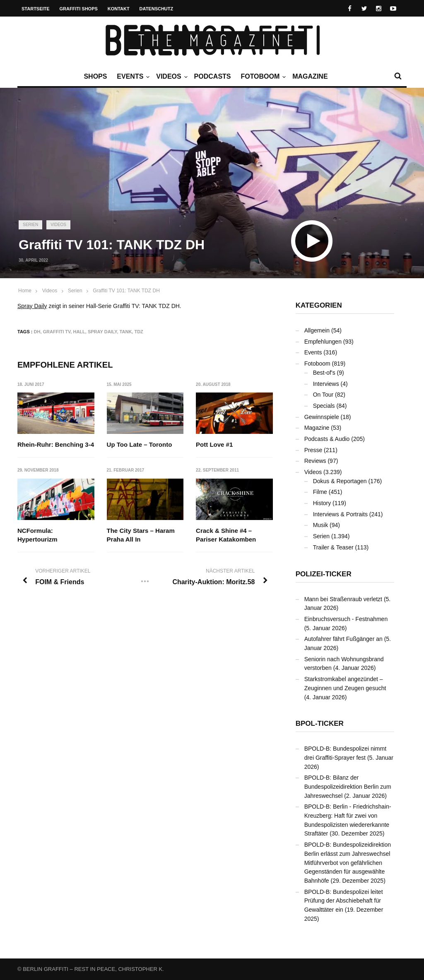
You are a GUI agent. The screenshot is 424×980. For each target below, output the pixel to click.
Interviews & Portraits (340, 514)
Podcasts (213, 76)
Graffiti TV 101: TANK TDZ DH (126, 291)
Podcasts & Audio (327, 439)
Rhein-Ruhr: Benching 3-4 (56, 444)
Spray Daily (32, 306)
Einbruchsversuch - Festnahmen (346, 619)
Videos (171, 77)
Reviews (315, 461)
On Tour (323, 395)
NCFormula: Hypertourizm (37, 535)
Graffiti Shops (79, 9)
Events (132, 77)
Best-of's (324, 373)
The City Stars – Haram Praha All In (141, 535)
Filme (320, 492)
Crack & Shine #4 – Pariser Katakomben (226, 535)
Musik (321, 525)
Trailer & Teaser (333, 547)
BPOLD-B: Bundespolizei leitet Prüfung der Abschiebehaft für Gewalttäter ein (344, 901)
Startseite (36, 9)
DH (37, 332)
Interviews (326, 384)
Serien (30, 225)
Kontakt (119, 9)
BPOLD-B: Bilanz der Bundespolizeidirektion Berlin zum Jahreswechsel (348, 786)
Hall (79, 332)
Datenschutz (157, 9)
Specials (324, 406)
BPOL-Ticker (320, 724)
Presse (313, 450)
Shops (95, 76)
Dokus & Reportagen (340, 481)
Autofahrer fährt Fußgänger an (343, 639)
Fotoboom (262, 77)
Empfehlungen (323, 342)
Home (25, 291)
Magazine (310, 76)
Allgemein (317, 330)
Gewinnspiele (322, 417)
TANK (126, 332)
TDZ (139, 332)
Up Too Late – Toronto (140, 444)
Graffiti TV (57, 332)
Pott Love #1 (214, 444)
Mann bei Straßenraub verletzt (343, 599)
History (322, 503)
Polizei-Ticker (324, 574)
